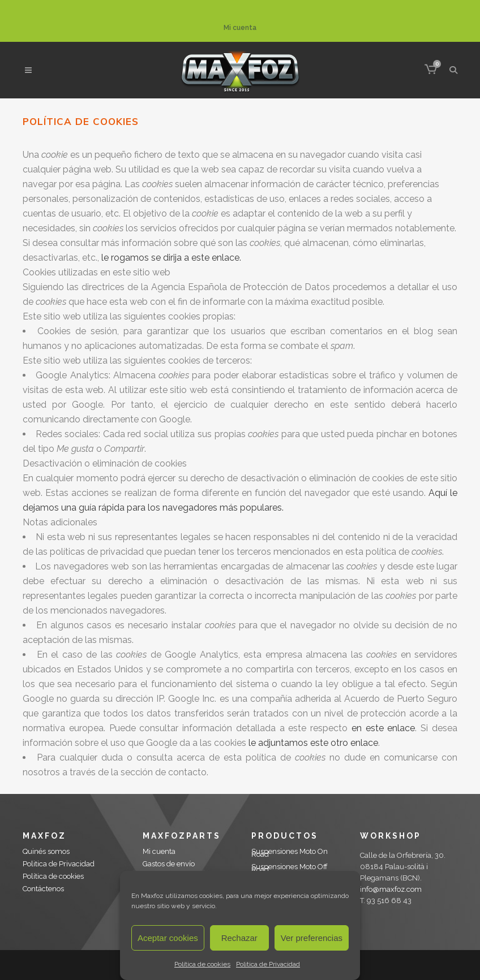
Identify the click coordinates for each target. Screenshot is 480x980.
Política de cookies (202, 964)
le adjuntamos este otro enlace (313, 743)
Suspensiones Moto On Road (290, 853)
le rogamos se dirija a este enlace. (171, 258)
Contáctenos (43, 889)
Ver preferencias (312, 938)
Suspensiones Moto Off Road (290, 868)
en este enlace (383, 728)
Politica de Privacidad (268, 964)
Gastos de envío (169, 864)
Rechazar (239, 938)
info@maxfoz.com (391, 889)
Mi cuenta (240, 28)
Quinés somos (46, 851)
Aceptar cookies (168, 938)
